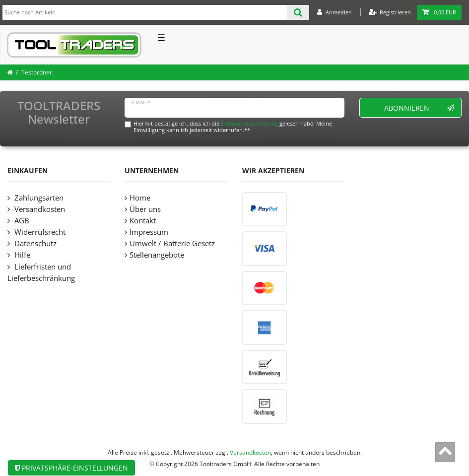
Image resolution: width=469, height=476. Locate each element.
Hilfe (21, 255)
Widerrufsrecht (39, 232)
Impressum (149, 232)
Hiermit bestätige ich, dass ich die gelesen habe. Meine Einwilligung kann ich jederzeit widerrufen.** (233, 127)
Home (140, 198)
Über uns (145, 209)
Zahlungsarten (38, 198)
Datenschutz (34, 243)
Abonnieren (419, 108)
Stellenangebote (157, 255)
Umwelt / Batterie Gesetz (172, 243)
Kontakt (143, 221)
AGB (21, 221)
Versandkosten (39, 209)
